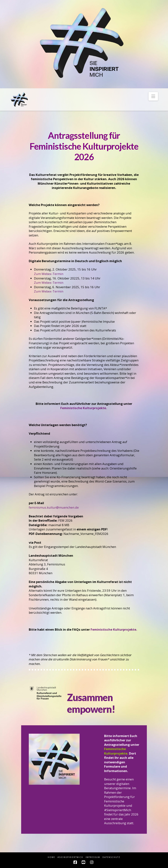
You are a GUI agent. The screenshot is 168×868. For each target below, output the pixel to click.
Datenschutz (111, 857)
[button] (153, 96)
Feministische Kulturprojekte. (84, 408)
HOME (51, 857)
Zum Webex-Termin (49, 274)
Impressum (93, 857)
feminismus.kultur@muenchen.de (54, 507)
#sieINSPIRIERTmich (70, 857)
